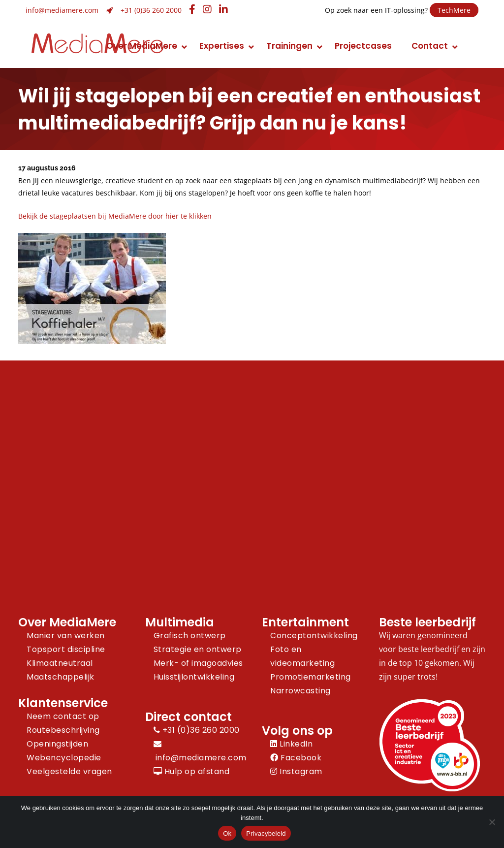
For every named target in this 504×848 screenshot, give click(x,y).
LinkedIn (291, 744)
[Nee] (492, 822)
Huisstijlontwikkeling (194, 677)
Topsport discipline (66, 649)
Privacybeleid (266, 833)
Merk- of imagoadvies (198, 663)
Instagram (296, 771)
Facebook (296, 758)
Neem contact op (63, 716)
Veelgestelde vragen (69, 771)
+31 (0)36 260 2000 (151, 10)
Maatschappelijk (61, 677)
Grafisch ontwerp (190, 636)
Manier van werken (66, 636)
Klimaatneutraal (60, 663)
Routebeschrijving (63, 730)
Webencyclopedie (64, 758)
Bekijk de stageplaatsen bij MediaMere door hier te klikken (115, 216)
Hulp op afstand (192, 771)
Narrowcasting (300, 691)
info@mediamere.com (62, 10)
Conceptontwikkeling (314, 636)
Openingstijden (57, 744)
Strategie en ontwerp (198, 649)
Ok (227, 833)
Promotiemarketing (311, 677)
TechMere (454, 10)
